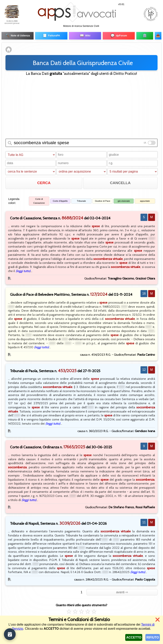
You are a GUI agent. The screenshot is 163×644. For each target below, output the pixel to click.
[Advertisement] (81, 106)
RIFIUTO (153, 637)
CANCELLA (120, 182)
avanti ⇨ (122, 591)
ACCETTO (134, 637)
